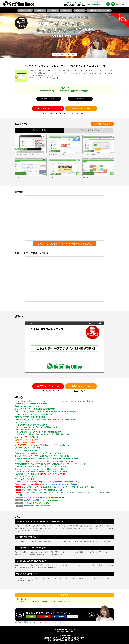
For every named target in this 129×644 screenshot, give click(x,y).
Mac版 (73, 616)
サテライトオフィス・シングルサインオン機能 (41, 601)
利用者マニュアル (49, 99)
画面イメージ (25, 10)
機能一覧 (66, 10)
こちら (76, 113)
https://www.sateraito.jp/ (64, 632)
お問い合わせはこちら (81, 108)
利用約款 (80, 99)
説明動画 (40, 10)
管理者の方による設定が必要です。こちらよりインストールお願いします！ (45, 466)
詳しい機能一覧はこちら (102, 124)
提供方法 (79, 10)
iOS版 (31, 616)
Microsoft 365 (65, 91)
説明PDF (53, 10)
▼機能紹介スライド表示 (89, 130)
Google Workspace (49, 91)
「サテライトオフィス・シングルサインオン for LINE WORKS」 (62, 401)
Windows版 (59, 616)
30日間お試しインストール (99, 10)
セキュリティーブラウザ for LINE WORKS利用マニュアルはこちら (64, 244)
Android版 (44, 616)
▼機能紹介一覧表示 (39, 130)
